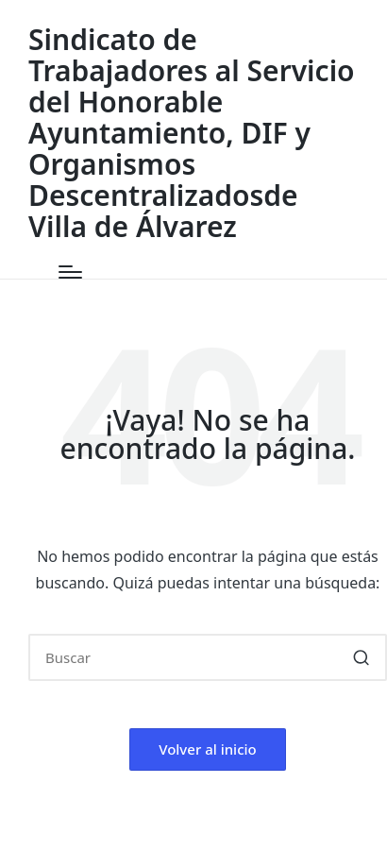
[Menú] (70, 272)
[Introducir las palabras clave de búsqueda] (208, 657)
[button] (361, 657)
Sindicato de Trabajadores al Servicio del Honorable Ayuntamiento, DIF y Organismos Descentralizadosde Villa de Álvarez (192, 133)
